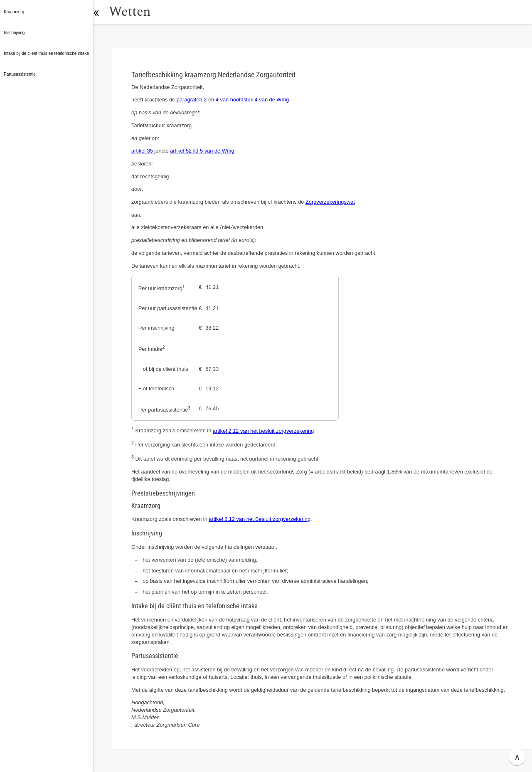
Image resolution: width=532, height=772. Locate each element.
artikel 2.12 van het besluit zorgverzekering (263, 431)
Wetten (135, 12)
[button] (102, 12)
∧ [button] (517, 757)
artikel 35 (142, 151)
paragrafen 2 (192, 100)
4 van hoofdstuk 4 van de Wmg (252, 100)
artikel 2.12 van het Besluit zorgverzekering (260, 519)
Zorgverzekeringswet (330, 202)
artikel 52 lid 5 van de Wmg (202, 151)
